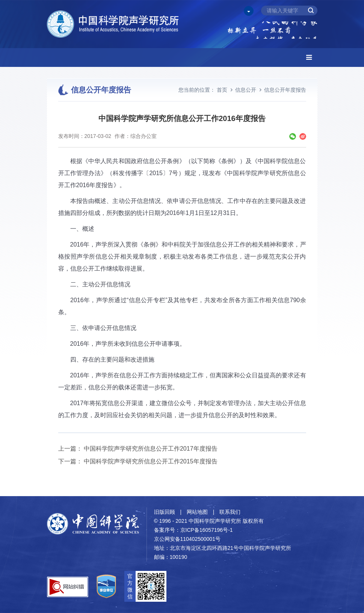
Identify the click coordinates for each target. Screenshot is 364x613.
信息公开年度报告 (285, 90)
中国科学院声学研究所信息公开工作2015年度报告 (151, 461)
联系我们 (230, 512)
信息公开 (246, 90)
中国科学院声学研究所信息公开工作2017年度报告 (151, 449)
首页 (222, 90)
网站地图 (197, 512)
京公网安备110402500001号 (187, 539)
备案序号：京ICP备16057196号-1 (193, 530)
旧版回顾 (165, 512)
